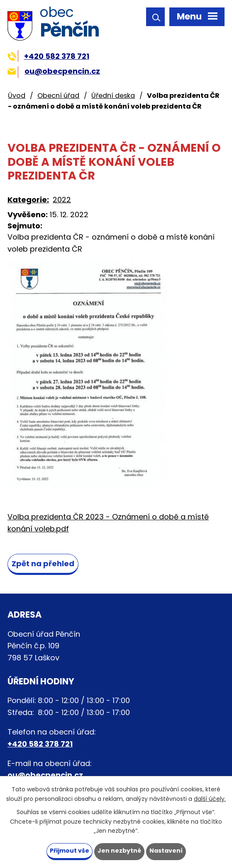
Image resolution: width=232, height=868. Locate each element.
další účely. (210, 798)
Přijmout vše (70, 851)
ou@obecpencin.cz (54, 71)
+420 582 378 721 (48, 56)
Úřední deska (113, 96)
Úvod (17, 96)
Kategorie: (28, 200)
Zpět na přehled (43, 564)
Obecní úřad (58, 96)
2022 (62, 200)
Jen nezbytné (119, 851)
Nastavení (166, 851)
